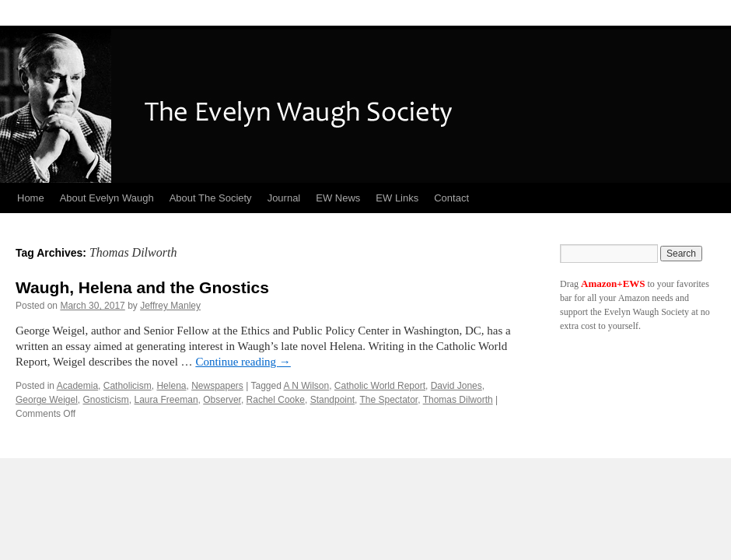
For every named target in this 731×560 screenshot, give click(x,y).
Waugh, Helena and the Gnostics (142, 287)
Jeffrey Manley (170, 306)
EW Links (397, 198)
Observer (222, 400)
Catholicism (128, 386)
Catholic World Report (380, 386)
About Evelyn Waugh (107, 198)
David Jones (456, 386)
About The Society (211, 198)
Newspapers (217, 386)
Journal (284, 198)
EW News (338, 198)
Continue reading (243, 362)
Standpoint (332, 400)
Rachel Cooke (276, 400)
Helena (171, 386)
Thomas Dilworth (458, 400)
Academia (77, 386)
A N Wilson (307, 386)
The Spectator (388, 400)
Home (31, 198)
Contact (451, 198)
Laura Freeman (166, 400)
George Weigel (47, 400)
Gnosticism (106, 400)
